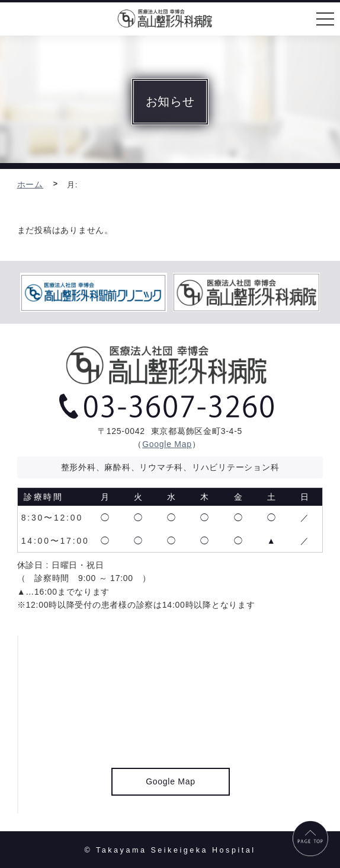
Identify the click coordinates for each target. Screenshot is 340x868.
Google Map (167, 444)
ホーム (30, 184)
